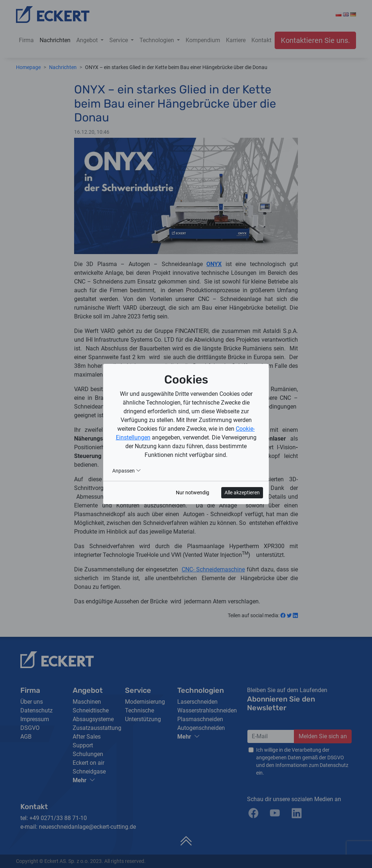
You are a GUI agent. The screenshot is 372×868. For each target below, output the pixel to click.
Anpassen (127, 471)
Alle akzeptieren (242, 493)
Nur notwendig (193, 493)
